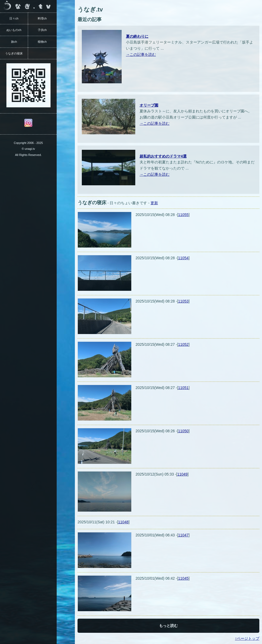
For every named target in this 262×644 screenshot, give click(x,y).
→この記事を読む (141, 54)
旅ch (14, 42)
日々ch (14, 18)
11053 (183, 301)
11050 (183, 431)
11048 (123, 522)
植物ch (42, 42)
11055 (183, 215)
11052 (183, 344)
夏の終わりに (137, 36)
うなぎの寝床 (14, 53)
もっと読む (168, 626)
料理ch (42, 18)
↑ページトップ (247, 638)
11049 (182, 474)
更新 (154, 203)
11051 (183, 388)
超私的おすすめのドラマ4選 (163, 156)
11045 (183, 578)
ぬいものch (14, 30)
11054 (183, 258)
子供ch (42, 30)
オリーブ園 (149, 105)
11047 (183, 535)
